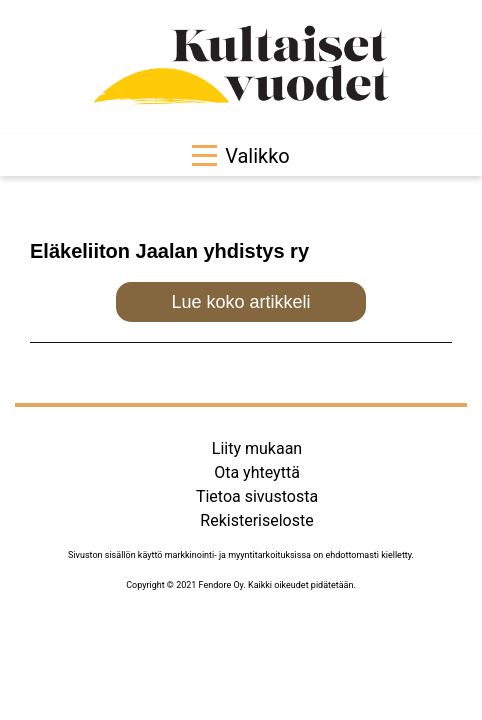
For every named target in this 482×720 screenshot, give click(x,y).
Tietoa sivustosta (257, 496)
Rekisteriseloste (256, 520)
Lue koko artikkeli (240, 302)
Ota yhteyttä (257, 472)
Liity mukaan (257, 448)
